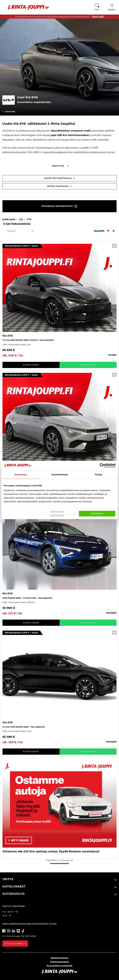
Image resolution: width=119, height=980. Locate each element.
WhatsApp (88, 365)
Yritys (8, 879)
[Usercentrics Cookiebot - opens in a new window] (102, 465)
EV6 (29, 219)
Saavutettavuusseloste (59, 966)
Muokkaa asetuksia (62, 514)
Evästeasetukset (60, 962)
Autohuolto (13, 894)
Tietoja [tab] (98, 474)
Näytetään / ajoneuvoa (59, 860)
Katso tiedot (31, 365)
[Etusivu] (26, 7)
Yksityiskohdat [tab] (59, 474)
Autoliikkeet (14, 886)
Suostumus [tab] (21, 474)
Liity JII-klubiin (15, 943)
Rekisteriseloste (59, 958)
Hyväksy (97, 514)
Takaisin (9, 112)
